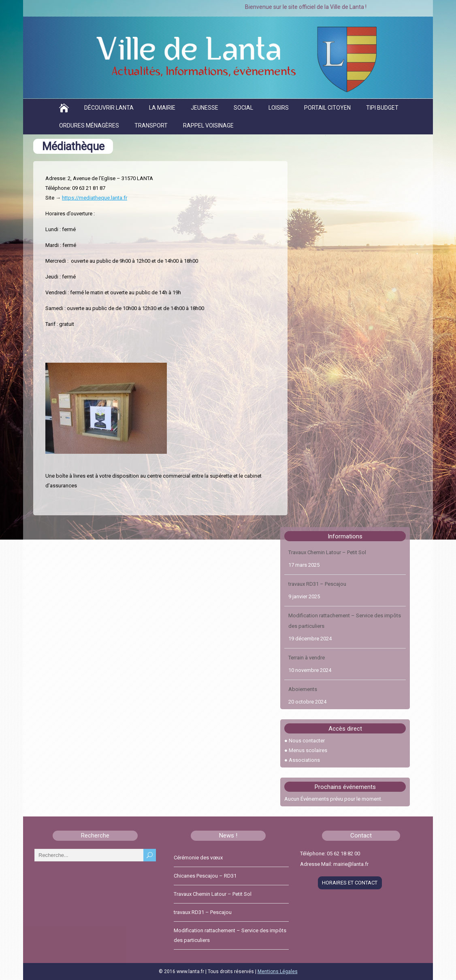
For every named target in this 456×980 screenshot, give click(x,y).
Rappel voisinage (208, 125)
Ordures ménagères (89, 125)
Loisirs (279, 108)
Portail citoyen (327, 108)
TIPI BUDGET (382, 108)
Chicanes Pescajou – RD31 (205, 876)
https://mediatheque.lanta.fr (95, 198)
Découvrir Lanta (109, 108)
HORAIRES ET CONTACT (350, 883)
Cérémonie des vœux (198, 858)
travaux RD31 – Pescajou (317, 584)
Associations (304, 760)
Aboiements (303, 689)
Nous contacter (307, 741)
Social (243, 108)
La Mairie (162, 108)
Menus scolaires (308, 750)
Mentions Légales (278, 971)
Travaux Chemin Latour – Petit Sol (327, 552)
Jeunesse (205, 108)
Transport (151, 125)
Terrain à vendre (307, 658)
